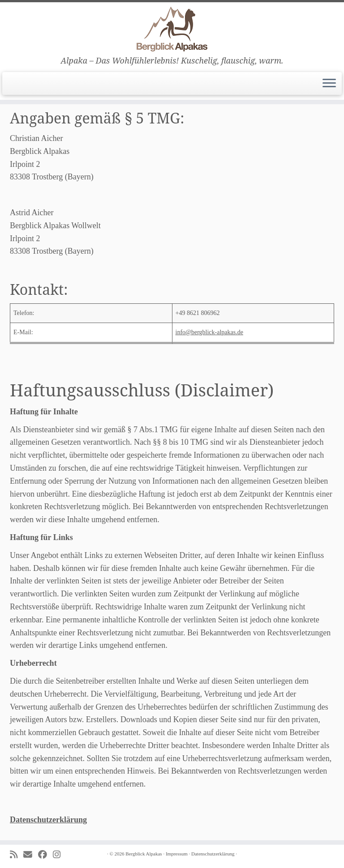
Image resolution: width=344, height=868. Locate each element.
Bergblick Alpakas (144, 854)
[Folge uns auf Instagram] (60, 855)
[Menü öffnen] (329, 84)
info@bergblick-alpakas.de (209, 332)
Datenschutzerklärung (48, 820)
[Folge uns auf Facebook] (45, 855)
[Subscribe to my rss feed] (17, 855)
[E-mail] (31, 855)
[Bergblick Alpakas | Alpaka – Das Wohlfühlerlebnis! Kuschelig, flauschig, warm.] (172, 29)
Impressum (177, 854)
